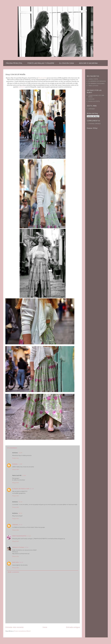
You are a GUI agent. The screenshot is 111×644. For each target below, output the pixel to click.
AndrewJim (22, 87)
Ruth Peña (15, 562)
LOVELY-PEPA (93, 79)
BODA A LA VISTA (94, 101)
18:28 (21, 562)
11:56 (24, 475)
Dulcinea (15, 464)
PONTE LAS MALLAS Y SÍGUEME (41, 63)
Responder (16, 458)
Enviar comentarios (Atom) (22, 631)
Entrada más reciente (14, 627)
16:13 (20, 513)
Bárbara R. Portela (18, 547)
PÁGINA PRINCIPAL (14, 63)
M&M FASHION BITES (19, 536)
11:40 (20, 464)
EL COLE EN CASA (67, 63)
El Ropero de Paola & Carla (21, 489)
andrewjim (92, 109)
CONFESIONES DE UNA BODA (96, 96)
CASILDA (91, 99)
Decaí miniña (42, 78)
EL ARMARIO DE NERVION (97, 81)
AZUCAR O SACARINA (88, 63)
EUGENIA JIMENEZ (94, 124)
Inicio (45, 627)
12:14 (32, 489)
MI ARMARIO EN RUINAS (96, 83)
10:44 (20, 453)
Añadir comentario (13, 572)
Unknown (15, 525)
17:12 (29, 536)
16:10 (20, 502)
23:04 (26, 547)
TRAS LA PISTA (93, 86)
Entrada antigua (73, 627)
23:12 (21, 525)
